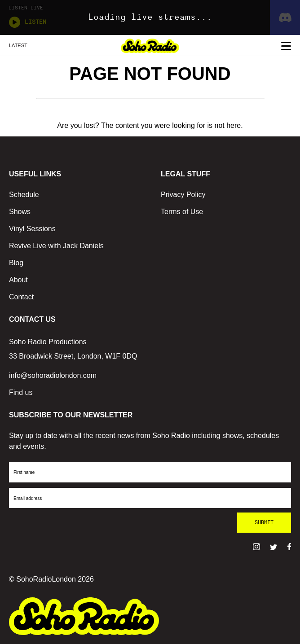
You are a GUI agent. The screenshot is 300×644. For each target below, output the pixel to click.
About (18, 280)
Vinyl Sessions (32, 229)
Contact (21, 297)
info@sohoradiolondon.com (53, 375)
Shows (20, 212)
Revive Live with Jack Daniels (56, 246)
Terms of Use (182, 212)
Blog (16, 263)
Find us (21, 392)
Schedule (24, 195)
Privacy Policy (183, 195)
